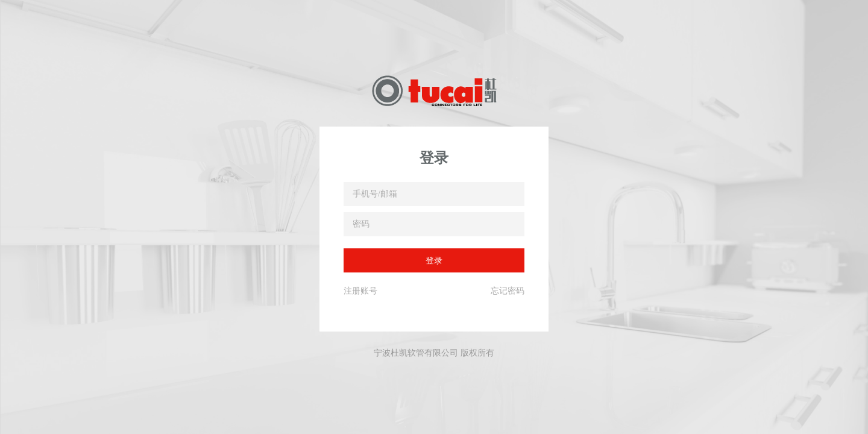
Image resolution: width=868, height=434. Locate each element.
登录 (434, 260)
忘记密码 (508, 291)
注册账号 (360, 291)
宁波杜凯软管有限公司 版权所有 (434, 353)
